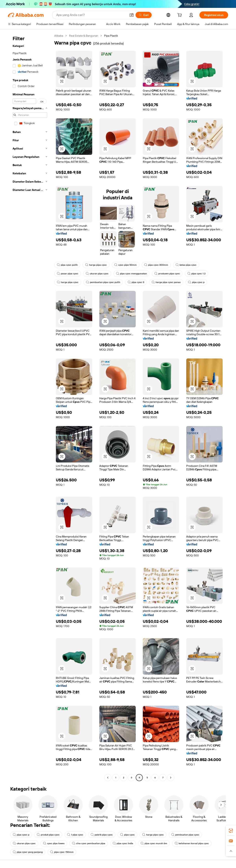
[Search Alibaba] (91, 15)
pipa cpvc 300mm (156, 265)
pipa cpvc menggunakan (131, 274)
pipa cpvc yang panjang (28, 852)
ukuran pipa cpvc (97, 274)
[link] (231, 831)
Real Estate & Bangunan (84, 36)
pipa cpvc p (196, 282)
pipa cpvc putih (67, 265)
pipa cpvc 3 (136, 282)
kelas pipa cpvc (186, 265)
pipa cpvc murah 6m (154, 843)
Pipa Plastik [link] (111, 36)
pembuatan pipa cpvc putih (103, 282)
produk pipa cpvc (48, 835)
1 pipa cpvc (75, 835)
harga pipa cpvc (96, 265)
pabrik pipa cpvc (102, 835)
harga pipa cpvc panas (166, 282)
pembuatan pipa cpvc (185, 835)
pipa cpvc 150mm (62, 852)
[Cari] (144, 15)
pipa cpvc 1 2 (196, 274)
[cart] (180, 16)
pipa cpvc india (123, 843)
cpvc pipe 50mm (125, 265)
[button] (132, 15)
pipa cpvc (127, 835)
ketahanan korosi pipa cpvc (192, 843)
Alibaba (59, 36)
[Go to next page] (171, 778)
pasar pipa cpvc (68, 274)
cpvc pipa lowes (54, 843)
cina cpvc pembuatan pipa (89, 843)
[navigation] (30, 407)
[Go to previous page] (108, 778)
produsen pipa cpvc (167, 274)
